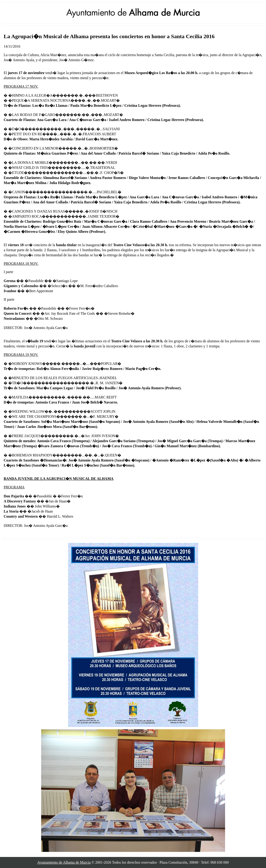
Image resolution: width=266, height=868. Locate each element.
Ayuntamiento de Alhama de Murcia (64, 862)
